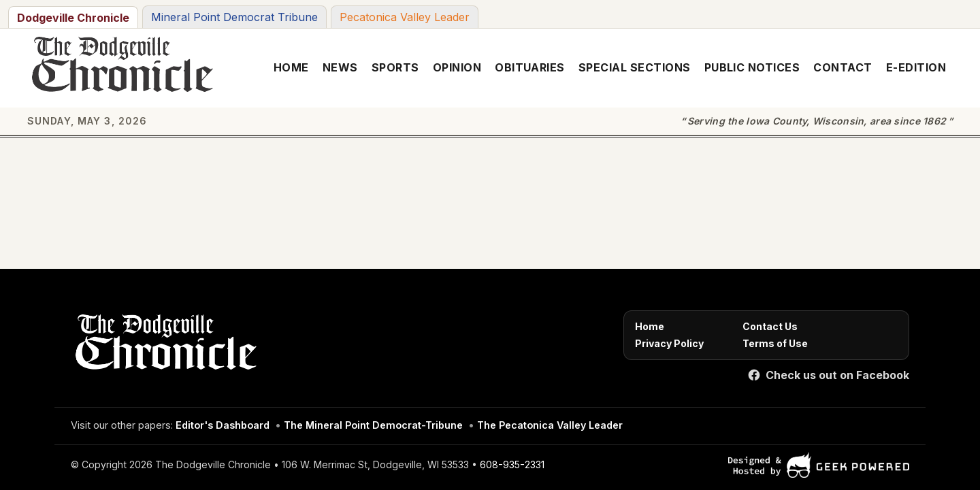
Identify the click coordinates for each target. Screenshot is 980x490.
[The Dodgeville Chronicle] (120, 68)
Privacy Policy (669, 343)
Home (291, 67)
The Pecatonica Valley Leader (550, 425)
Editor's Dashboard (223, 425)
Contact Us (770, 326)
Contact (843, 67)
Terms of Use (775, 343)
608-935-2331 (512, 464)
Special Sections (635, 67)
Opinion (457, 67)
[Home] (164, 346)
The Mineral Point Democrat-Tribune (373, 425)
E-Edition (916, 67)
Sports (395, 67)
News (340, 67)
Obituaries (530, 67)
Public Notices (752, 67)
